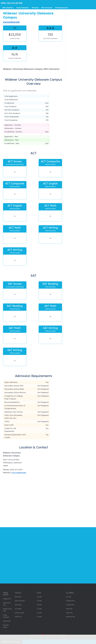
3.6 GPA (39, 613)
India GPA (69, 609)
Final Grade (7, 621)
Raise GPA (18, 597)
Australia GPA (70, 601)
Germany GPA (70, 617)
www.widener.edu (11, 22)
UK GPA (69, 597)
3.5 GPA (39, 617)
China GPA (69, 613)
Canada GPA (70, 605)
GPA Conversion (20, 601)
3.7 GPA (39, 609)
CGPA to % (18, 617)
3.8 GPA (39, 605)
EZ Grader (18, 609)
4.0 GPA (39, 597)
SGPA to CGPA (19, 613)
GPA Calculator (12, 3)
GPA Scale (18, 605)
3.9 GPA (39, 601)
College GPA (7, 599)
